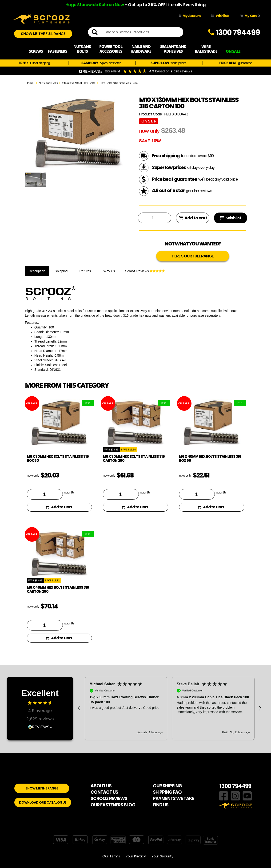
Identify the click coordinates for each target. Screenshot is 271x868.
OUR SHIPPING (167, 786)
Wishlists (220, 16)
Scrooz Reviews (145, 271)
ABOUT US (101, 786)
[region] (170, 708)
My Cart (249, 16)
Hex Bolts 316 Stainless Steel (119, 83)
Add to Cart (59, 507)
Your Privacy (136, 856)
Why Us (109, 271)
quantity (69, 492)
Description (37, 271)
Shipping (61, 271)
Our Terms (111, 856)
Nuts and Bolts (48, 83)
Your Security (162, 856)
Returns (85, 271)
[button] (79, 708)
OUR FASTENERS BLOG (113, 805)
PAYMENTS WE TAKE (173, 799)
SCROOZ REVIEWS (109, 799)
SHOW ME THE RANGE (42, 788)
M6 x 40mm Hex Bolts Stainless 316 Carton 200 (58, 589)
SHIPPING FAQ (167, 792)
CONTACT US (104, 792)
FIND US (161, 805)
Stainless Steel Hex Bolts (79, 83)
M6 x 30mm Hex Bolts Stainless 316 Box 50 (58, 458)
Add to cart (193, 218)
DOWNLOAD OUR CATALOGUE (43, 802)
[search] (96, 32)
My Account (190, 16)
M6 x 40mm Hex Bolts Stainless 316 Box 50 (210, 458)
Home (30, 83)
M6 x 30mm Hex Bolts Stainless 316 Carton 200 (134, 458)
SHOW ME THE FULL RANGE (43, 34)
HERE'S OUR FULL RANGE (193, 256)
